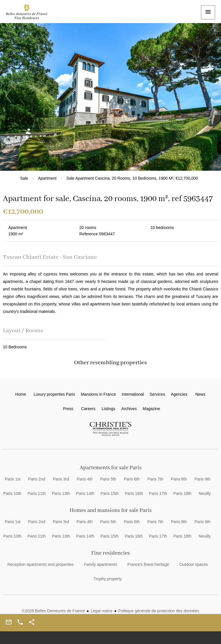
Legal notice (102, 611)
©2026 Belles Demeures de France (53, 611)
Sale (24, 178)
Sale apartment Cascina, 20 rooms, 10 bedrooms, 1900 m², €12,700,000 (132, 178)
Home (30, 13)
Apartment (47, 178)
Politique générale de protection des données (159, 611)
